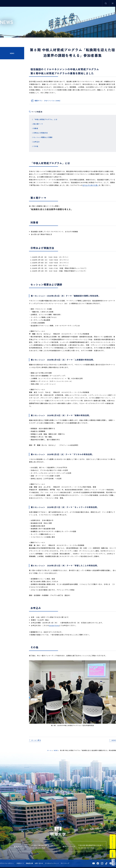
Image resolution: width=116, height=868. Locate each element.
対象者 (36, 127)
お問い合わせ (39, 858)
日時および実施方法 (41, 131)
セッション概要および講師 (43, 134)
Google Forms (54, 620)
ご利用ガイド (20, 858)
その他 (36, 142)
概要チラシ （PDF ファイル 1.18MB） (48, 101)
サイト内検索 (106, 3)
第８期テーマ (38, 123)
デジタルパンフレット (52, 858)
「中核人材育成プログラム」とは (45, 119)
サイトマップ (65, 858)
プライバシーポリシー (7, 858)
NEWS (12, 53)
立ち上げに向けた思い (91, 180)
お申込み (37, 138)
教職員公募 (29, 858)
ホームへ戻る (36, 735)
